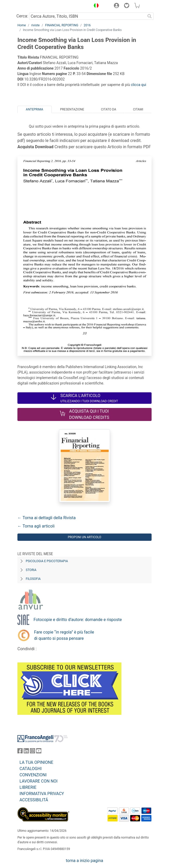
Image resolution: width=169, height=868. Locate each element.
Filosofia (33, 579)
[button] (95, 6)
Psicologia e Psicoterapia (47, 561)
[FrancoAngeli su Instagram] (32, 752)
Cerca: (22, 16)
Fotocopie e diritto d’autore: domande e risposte (78, 620)
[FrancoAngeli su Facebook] (20, 752)
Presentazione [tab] (72, 109)
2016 (87, 25)
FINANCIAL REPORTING (62, 25)
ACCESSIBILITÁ (34, 800)
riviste (35, 25)
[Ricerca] (149, 16)
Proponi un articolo (85, 537)
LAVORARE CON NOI (38, 781)
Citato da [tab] (108, 109)
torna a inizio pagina (84, 861)
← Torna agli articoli (36, 526)
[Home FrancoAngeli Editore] (35, 6)
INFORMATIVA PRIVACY (42, 794)
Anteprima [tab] (34, 109)
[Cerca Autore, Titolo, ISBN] (87, 16)
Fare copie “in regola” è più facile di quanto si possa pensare (64, 635)
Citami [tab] (138, 109)
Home (22, 25)
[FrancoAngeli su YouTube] (39, 752)
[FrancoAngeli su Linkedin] (26, 752)
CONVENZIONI (33, 775)
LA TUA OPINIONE (36, 762)
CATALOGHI (31, 769)
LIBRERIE (28, 787)
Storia (31, 570)
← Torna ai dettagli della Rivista (47, 518)
